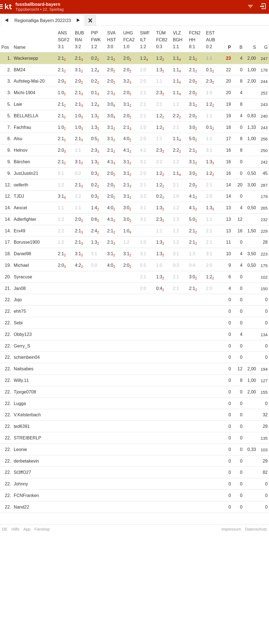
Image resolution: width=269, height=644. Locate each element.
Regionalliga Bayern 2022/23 (43, 21)
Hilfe (16, 529)
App (27, 529)
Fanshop (42, 529)
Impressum (231, 529)
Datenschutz (256, 529)
